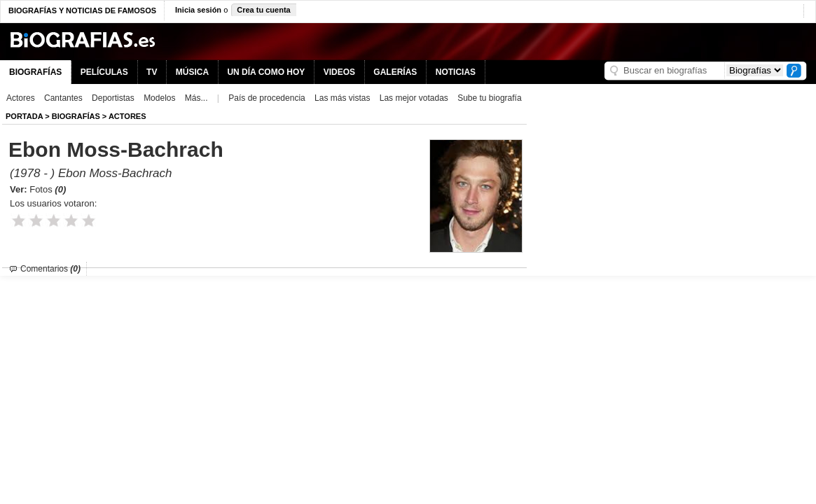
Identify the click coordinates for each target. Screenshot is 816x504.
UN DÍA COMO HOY (266, 72)
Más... (196, 98)
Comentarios (50, 269)
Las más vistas (342, 98)
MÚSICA (192, 72)
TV (152, 72)
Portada (24, 116)
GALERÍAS (395, 72)
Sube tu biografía (489, 98)
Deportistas (113, 98)
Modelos (159, 98)
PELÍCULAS (104, 72)
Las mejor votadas (414, 98)
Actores (21, 98)
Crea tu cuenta (263, 10)
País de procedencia (267, 98)
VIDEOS (339, 72)
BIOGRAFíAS (76, 116)
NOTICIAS (456, 72)
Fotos (48, 189)
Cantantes (63, 98)
